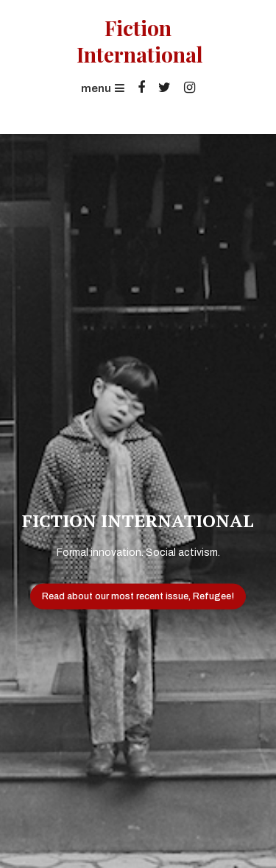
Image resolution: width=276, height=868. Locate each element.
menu (103, 88)
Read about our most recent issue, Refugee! (138, 596)
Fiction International (138, 41)
